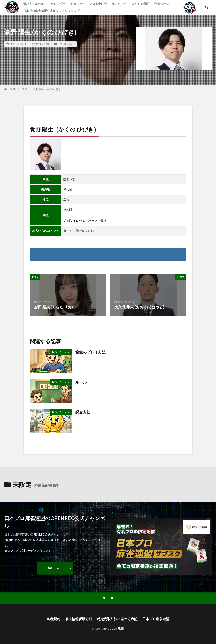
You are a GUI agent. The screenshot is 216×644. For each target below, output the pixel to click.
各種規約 (54, 619)
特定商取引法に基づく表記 (117, 619)
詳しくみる (55, 568)
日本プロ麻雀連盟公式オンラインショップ (51, 11)
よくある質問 (140, 4)
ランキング (119, 4)
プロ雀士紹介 (98, 4)
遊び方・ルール (34, 4)
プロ (24, 89)
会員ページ (161, 4)
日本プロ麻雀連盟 (156, 619)
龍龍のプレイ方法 (90, 352)
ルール (81, 382)
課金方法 (83, 412)
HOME (12, 89)
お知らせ (76, 4)
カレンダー (58, 4)
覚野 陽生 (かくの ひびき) (47, 89)
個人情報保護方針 (79, 619)
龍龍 (121, 629)
